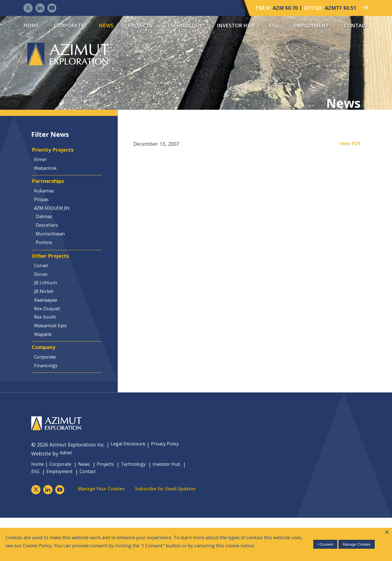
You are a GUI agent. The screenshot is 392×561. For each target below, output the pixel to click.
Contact (356, 26)
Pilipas (44, 213)
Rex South (48, 349)
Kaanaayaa (48, 330)
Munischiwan (54, 252)
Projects (140, 26)
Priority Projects (55, 155)
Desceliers (51, 242)
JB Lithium (48, 310)
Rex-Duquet (50, 339)
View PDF (350, 147)
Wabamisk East (54, 359)
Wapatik (46, 369)
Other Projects (52, 279)
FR (366, 8)
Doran (43, 300)
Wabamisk (48, 176)
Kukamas (47, 203)
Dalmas (47, 233)
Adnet (67, 496)
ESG (274, 26)
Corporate (69, 26)
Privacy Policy (172, 487)
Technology (185, 26)
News (106, 26)
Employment (311, 26)
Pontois (48, 262)
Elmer (43, 166)
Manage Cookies (355, 539)
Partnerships (50, 191)
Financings (49, 406)
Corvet (44, 290)
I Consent (324, 539)
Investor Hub (236, 26)
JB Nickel (46, 319)
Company (45, 385)
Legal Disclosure (130, 487)
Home (31, 26)
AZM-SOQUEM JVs (55, 223)
